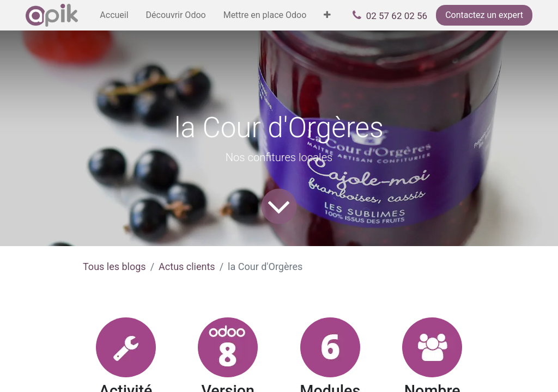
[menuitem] (114, 15)
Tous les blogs (114, 267)
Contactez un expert (484, 15)
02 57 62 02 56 (397, 16)
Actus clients (187, 267)
